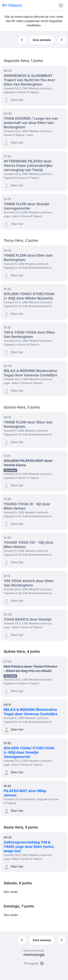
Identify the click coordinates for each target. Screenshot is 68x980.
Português (34, 963)
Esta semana (42, 40)
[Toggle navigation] (61, 5)
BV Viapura (12, 5)
